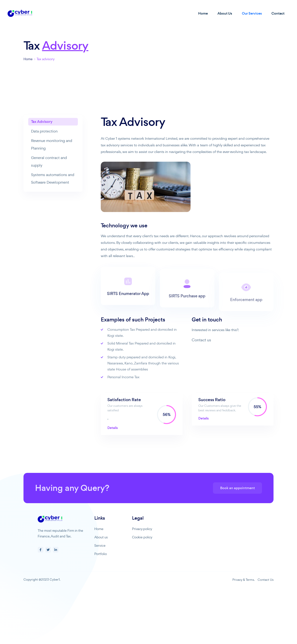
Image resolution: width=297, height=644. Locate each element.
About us (101, 537)
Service (100, 545)
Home (28, 59)
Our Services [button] (252, 13)
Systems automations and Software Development (53, 179)
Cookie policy (142, 537)
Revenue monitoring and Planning (52, 144)
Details (113, 428)
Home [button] (203, 13)
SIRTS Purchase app (187, 306)
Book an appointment (245, 488)
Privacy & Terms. (244, 580)
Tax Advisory (42, 122)
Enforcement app (246, 310)
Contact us (201, 340)
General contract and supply (49, 161)
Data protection (44, 131)
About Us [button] (225, 13)
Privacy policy (142, 529)
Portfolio (101, 554)
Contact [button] (278, 13)
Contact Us (266, 580)
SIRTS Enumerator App (128, 301)
